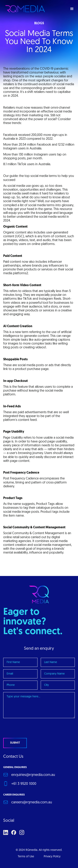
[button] (72, 9)
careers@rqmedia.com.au (32, 802)
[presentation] (34, 728)
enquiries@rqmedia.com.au (33, 775)
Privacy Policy (52, 857)
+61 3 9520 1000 (24, 784)
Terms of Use (26, 857)
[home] (24, 9)
